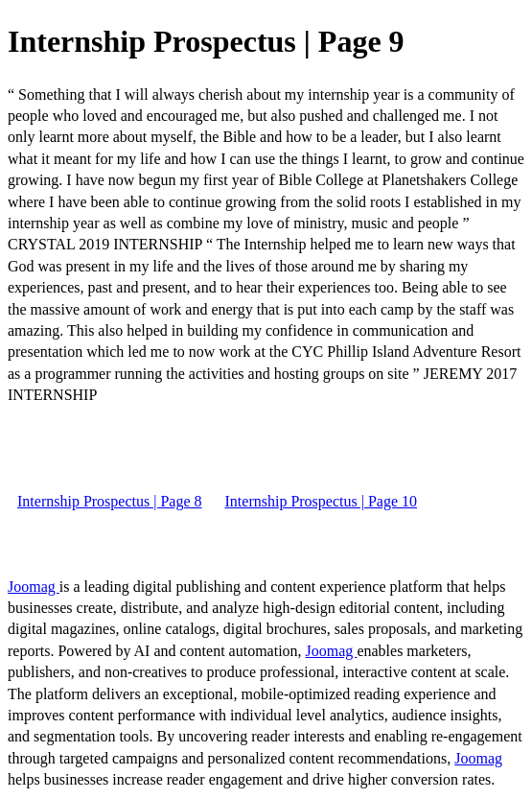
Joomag (34, 587)
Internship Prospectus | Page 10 (322, 501)
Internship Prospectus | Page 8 (110, 501)
